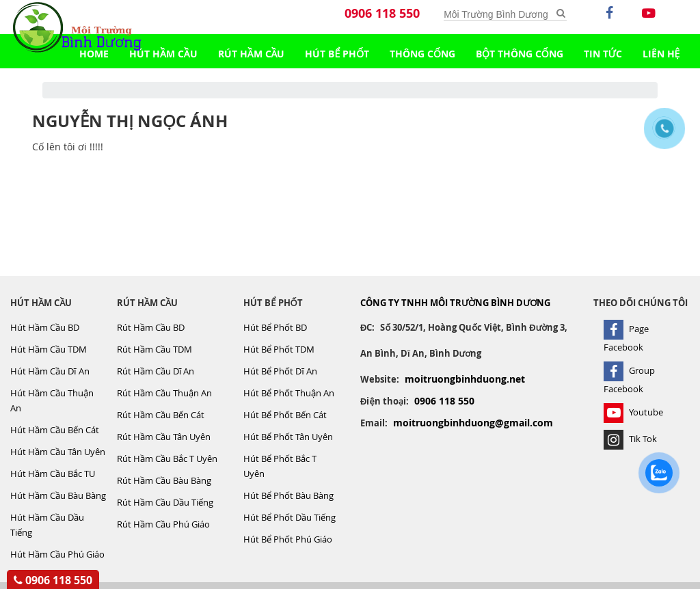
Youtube (633, 412)
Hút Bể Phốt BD (275, 327)
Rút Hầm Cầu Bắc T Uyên (167, 458)
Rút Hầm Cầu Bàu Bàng (164, 480)
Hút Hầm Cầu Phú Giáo (57, 554)
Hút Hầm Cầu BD (45, 327)
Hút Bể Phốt (337, 54)
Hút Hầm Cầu (163, 54)
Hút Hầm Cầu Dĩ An (50, 371)
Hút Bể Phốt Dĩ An (280, 371)
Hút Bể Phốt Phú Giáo (288, 539)
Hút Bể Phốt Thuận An (289, 393)
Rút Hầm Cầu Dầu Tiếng (165, 502)
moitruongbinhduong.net (465, 379)
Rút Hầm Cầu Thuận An (164, 393)
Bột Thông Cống (520, 54)
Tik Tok (630, 439)
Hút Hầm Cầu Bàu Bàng (58, 495)
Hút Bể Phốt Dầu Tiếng (290, 517)
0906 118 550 (382, 13)
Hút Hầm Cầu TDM (49, 349)
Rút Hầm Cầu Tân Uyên (164, 437)
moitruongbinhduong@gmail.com (473, 423)
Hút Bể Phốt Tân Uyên (288, 437)
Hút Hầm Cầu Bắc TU (53, 474)
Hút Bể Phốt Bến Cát (285, 415)
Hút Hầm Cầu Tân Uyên (58, 452)
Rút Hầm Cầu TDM (154, 349)
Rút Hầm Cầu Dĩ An (156, 371)
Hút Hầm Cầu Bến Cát (55, 430)
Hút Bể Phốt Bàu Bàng (288, 495)
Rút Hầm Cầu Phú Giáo (163, 524)
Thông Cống (422, 54)
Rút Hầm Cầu (252, 54)
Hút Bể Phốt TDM (279, 349)
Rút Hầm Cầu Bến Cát (161, 415)
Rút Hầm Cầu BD (151, 327)
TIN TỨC (603, 54)
